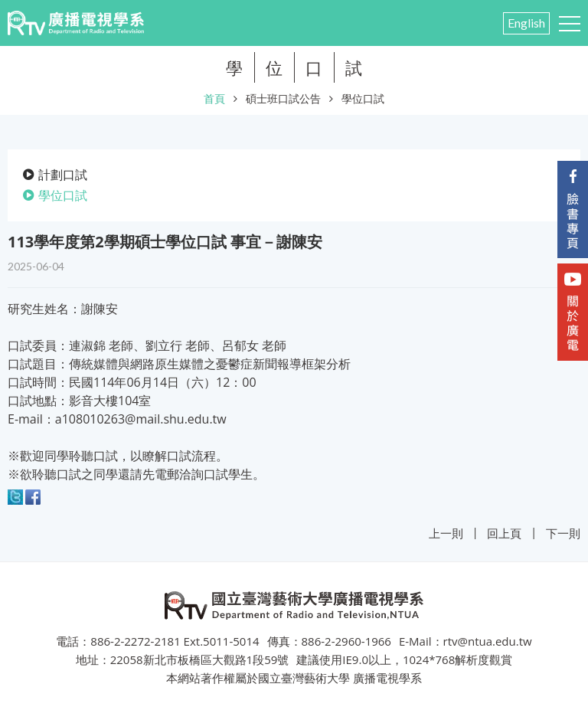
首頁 (214, 98)
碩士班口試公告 (283, 98)
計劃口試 (63, 175)
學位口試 (363, 98)
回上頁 (504, 533)
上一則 (446, 533)
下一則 (563, 533)
